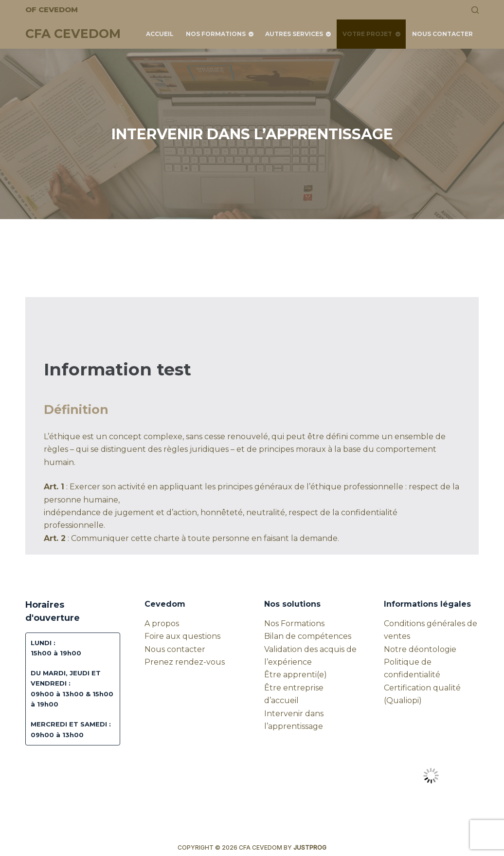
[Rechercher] (475, 10)
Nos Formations (294, 623)
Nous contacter (175, 649)
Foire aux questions (182, 636)
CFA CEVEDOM (73, 34)
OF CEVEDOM (52, 9)
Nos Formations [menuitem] (221, 34)
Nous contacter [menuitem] (442, 34)
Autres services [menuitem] (299, 34)
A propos (162, 623)
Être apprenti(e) (296, 675)
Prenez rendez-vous (185, 662)
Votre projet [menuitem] (372, 34)
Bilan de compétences (308, 636)
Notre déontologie (420, 649)
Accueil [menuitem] (160, 34)
